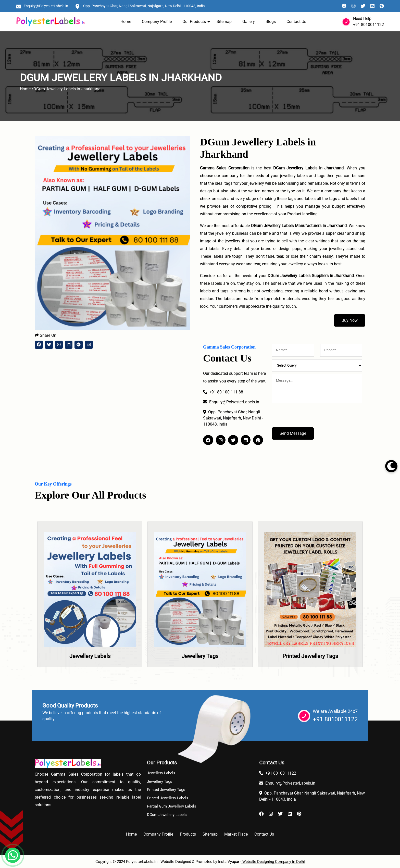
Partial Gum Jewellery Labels (172, 806)
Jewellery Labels (90, 656)
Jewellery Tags (200, 656)
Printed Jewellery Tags (310, 656)
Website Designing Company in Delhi (273, 862)
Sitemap (224, 22)
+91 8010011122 (368, 25)
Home (126, 22)
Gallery (249, 22)
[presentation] (311, 417)
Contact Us (296, 22)
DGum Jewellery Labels (167, 815)
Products (188, 834)
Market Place (236, 834)
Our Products (194, 22)
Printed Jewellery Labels (168, 798)
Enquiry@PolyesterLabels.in (46, 6)
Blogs (271, 22)
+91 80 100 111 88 (223, 392)
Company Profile (157, 22)
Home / (27, 89)
